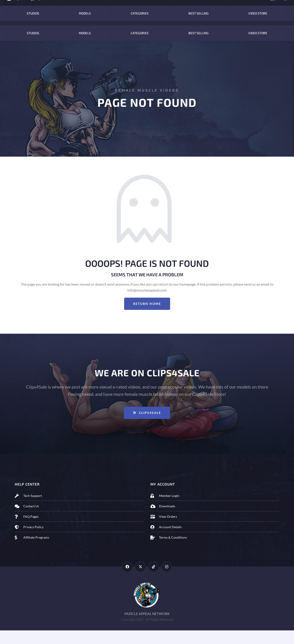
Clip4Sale (39, 7)
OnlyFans (16, 7)
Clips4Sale (147, 426)
